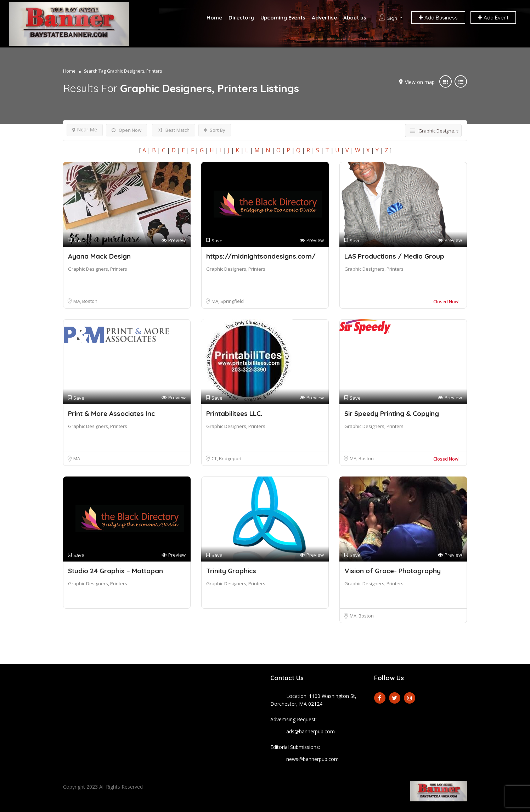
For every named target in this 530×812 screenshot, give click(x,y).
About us (355, 18)
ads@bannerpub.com (311, 731)
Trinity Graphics (231, 571)
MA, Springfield (228, 301)
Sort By (215, 130)
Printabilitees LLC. (234, 413)
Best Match (174, 130)
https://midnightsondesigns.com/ (261, 256)
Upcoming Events (283, 18)
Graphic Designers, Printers (98, 269)
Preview (174, 240)
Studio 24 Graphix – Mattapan (115, 571)
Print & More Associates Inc (111, 413)
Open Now (126, 130)
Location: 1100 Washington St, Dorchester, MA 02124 (313, 700)
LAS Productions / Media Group (394, 256)
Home (214, 18)
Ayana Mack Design (99, 256)
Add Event (493, 18)
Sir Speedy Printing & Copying (392, 413)
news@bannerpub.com (312, 759)
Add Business (438, 18)
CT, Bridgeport (227, 458)
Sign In (395, 18)
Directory (241, 18)
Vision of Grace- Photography (393, 571)
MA (77, 458)
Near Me (85, 129)
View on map (420, 82)
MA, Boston (85, 301)
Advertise (324, 18)
